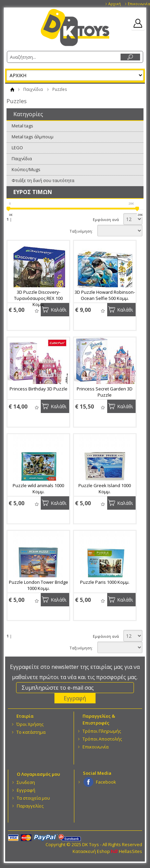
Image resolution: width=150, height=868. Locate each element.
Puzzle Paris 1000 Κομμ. (105, 582)
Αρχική (115, 4)
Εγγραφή (26, 790)
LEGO (17, 148)
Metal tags (22, 126)
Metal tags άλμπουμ (33, 137)
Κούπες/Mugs (26, 169)
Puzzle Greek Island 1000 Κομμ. (105, 488)
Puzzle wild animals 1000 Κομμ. (38, 488)
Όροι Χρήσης (30, 724)
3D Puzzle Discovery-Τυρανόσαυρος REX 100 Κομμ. (38, 298)
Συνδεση (26, 782)
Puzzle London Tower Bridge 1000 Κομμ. (39, 585)
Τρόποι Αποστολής (102, 739)
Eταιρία (25, 716)
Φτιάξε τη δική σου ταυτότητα (43, 180)
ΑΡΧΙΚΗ (12, 89)
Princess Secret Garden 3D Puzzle (105, 392)
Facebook (106, 782)
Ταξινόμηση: (81, 231)
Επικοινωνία (139, 4)
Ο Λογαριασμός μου (38, 774)
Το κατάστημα (31, 732)
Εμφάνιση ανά (106, 219)
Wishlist (36, 311)
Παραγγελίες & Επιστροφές (99, 719)
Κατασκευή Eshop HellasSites (107, 851)
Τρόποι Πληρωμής (102, 731)
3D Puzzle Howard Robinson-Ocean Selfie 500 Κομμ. (105, 295)
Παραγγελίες (30, 806)
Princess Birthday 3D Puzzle (39, 389)
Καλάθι (59, 310)
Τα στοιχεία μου (33, 798)
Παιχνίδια (33, 89)
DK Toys (75, 27)
